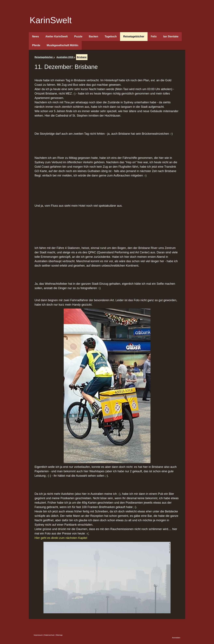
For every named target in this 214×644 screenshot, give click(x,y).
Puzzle (78, 36)
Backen (94, 36)
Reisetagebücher (134, 36)
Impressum (38, 635)
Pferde (36, 45)
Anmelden (176, 638)
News (36, 36)
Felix (154, 36)
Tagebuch (111, 36)
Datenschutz (49, 635)
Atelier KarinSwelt (57, 36)
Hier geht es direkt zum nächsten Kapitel (61, 538)
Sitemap (59, 635)
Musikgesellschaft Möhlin (63, 45)
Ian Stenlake (171, 36)
